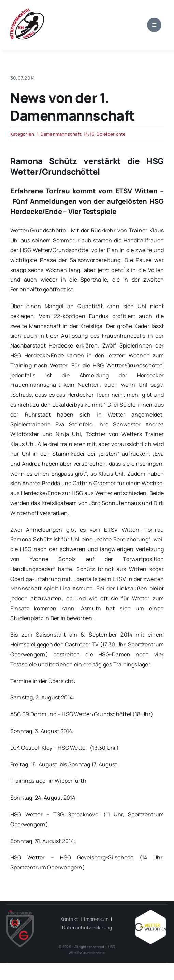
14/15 (89, 134)
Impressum (96, 919)
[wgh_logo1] (27, 10)
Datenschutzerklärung (87, 928)
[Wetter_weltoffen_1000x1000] (150, 913)
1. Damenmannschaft (59, 134)
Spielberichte (111, 134)
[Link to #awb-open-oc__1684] (154, 25)
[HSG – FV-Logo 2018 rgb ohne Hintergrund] (20, 913)
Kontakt (69, 919)
